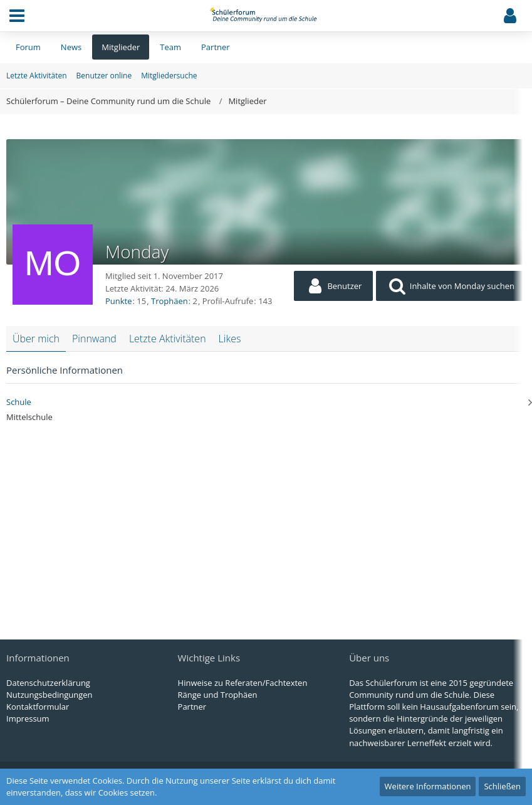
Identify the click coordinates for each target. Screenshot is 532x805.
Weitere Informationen (428, 786)
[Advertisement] (266, 524)
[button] (17, 16)
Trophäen (170, 301)
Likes (230, 339)
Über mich (36, 339)
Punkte (119, 301)
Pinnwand (94, 339)
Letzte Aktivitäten (168, 339)
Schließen (502, 786)
